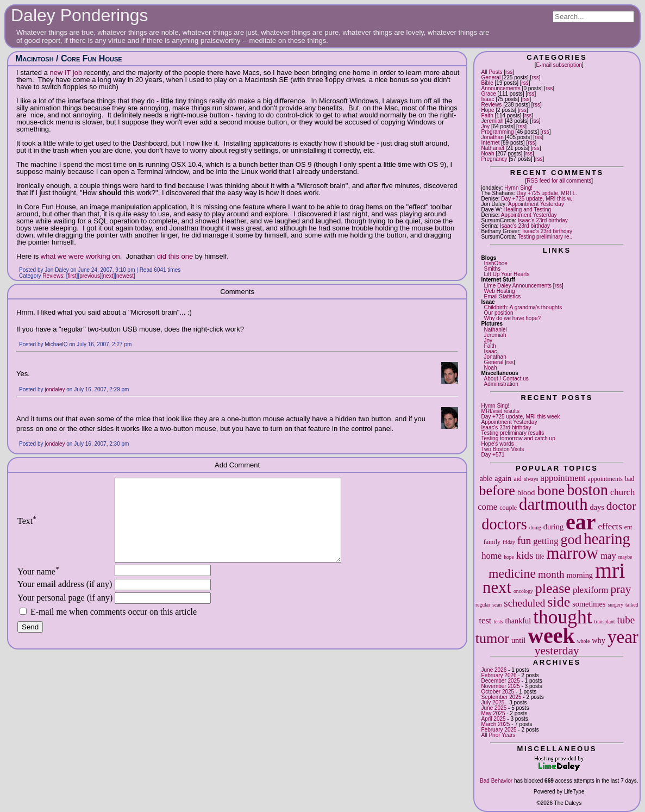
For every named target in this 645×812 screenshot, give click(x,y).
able (486, 478)
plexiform (591, 590)
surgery (615, 605)
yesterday (557, 651)
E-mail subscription (559, 65)
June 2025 (494, 708)
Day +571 (493, 455)
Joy (486, 126)
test (485, 620)
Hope (488, 110)
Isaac (488, 99)
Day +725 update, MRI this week (521, 417)
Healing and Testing (527, 210)
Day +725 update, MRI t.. (547, 193)
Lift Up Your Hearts (507, 274)
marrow (572, 553)
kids (525, 555)
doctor (621, 506)
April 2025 (494, 719)
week (551, 636)
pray (621, 589)
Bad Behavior (496, 781)
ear (581, 522)
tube (626, 620)
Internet (491, 143)
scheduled (524, 603)
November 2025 (501, 686)
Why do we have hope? (513, 318)
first (72, 276)
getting (546, 541)
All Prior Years (499, 735)
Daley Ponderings (80, 15)
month (551, 574)
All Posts (492, 72)
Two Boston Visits (503, 449)
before (497, 491)
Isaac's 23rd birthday (543, 220)
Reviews (492, 105)
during (553, 527)
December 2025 (501, 681)
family (492, 542)
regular (483, 605)
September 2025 (502, 697)
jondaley (55, 389)
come (487, 507)
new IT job (66, 73)
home (491, 556)
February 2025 (499, 730)
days (597, 507)
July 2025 (493, 702)
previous (90, 276)
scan (497, 605)
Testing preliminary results (513, 433)
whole (583, 641)
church (622, 492)
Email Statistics (503, 296)
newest (125, 276)
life (540, 557)
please (553, 588)
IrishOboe (496, 263)
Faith (487, 115)
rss (509, 72)
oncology (523, 591)
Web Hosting (500, 291)
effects (610, 526)
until (518, 640)
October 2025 (498, 692)
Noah (488, 154)
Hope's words (498, 444)
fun (524, 541)
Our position (499, 313)
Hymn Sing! (518, 188)
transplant (605, 622)
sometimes (589, 604)
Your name (38, 588)
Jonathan (493, 137)
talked (632, 605)
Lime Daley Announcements (518, 286)
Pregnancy (494, 159)
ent (628, 527)
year (623, 637)
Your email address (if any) (65, 600)
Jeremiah (493, 121)
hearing (607, 539)
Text (27, 529)
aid (518, 479)
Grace (489, 94)
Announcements (501, 88)
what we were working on (80, 256)
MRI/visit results (501, 411)
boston (587, 490)
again (503, 478)
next (497, 588)
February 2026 (499, 675)
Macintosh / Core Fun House (69, 58)
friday (509, 542)
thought (562, 617)
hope (509, 557)
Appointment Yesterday (536, 204)
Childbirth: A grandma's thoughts (523, 307)
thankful (518, 621)
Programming (498, 132)
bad (630, 479)
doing (535, 527)
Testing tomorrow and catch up (518, 438)
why (599, 640)
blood (526, 492)
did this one (175, 256)
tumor (492, 638)
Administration (501, 384)
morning (579, 575)
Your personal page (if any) (65, 614)
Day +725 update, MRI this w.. (537, 199)
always (531, 479)
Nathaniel (493, 148)
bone (551, 491)
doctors (504, 524)
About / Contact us (506, 379)
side (559, 602)
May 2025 (493, 713)
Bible (487, 83)
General (491, 77)
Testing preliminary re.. (545, 237)
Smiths (493, 269)
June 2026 (494, 670)
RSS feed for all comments (559, 181)
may (608, 556)
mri (610, 570)
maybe (625, 557)
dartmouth (553, 504)
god (571, 539)
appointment (563, 478)
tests (498, 622)
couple (508, 508)
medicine (512, 573)
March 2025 (496, 724)
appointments (605, 479)
